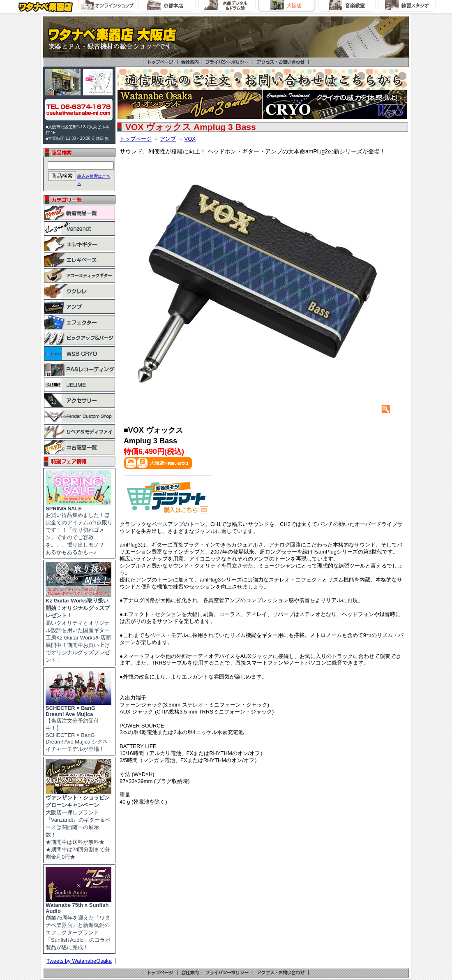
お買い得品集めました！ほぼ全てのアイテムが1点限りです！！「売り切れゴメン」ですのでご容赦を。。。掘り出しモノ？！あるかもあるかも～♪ (79, 528)
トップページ (136, 139)
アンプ (168, 139)
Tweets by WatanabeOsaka (79, 961)
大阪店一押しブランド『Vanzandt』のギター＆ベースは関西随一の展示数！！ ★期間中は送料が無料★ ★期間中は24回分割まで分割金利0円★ (78, 825)
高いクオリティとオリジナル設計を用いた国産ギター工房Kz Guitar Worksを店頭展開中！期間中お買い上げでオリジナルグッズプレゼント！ (78, 628)
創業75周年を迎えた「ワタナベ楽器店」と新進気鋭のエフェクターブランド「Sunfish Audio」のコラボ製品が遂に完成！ (78, 924)
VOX (190, 139)
